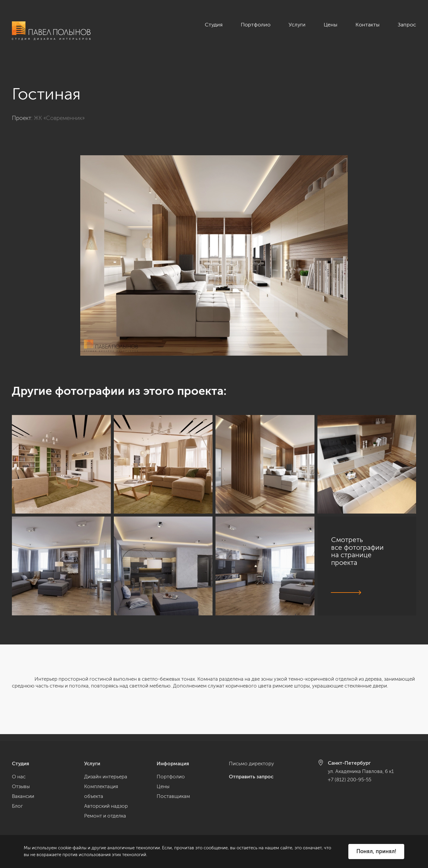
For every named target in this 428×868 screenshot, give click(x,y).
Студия (214, 25)
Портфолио (256, 25)
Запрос (407, 25)
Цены (331, 25)
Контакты (368, 25)
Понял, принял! (376, 851)
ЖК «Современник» (59, 111)
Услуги (297, 25)
